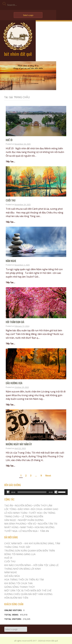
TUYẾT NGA (11, 531)
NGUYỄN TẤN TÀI (48, 524)
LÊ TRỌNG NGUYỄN (32, 516)
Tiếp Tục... (10, 161)
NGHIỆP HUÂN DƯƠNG (31, 520)
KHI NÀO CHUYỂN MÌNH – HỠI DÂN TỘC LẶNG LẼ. (32, 565)
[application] (36, 492)
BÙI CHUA (37, 509)
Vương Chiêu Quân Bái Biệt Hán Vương (28, 594)
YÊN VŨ (32, 524)
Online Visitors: (14, 610)
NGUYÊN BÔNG (23, 506)
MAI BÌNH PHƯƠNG (15, 524)
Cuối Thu (11, 200)
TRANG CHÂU (12, 516)
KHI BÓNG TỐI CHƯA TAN (18, 583)
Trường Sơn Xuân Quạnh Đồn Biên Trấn (30, 551)
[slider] (32, 492)
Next (48, 476)
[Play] (8, 492)
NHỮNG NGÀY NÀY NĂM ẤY (19, 444)
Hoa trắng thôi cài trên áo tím (24, 580)
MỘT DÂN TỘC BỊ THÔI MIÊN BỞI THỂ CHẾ (28, 591)
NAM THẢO (27, 527)
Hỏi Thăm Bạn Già (15, 322)
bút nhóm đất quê (18, 54)
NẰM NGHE (11, 261)
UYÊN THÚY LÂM (43, 506)
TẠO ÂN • (9, 506)
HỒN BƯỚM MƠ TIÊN (16, 598)
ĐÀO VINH (24, 509)
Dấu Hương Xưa (14, 383)
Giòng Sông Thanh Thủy (20, 587)
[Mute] (56, 492)
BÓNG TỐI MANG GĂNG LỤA (20, 554)
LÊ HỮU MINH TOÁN (16, 513)
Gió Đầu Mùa (12, 576)
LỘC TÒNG (10, 509)
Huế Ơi (9, 140)
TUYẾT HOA (35, 513)
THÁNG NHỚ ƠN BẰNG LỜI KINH (23, 569)
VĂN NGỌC (11, 520)
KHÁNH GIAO (51, 509)
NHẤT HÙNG (11, 527)
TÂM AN (44, 531)
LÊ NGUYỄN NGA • (29, 531)
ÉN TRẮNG (49, 513)
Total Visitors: (13, 619)
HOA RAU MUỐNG (44, 527)
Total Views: (12, 615)
